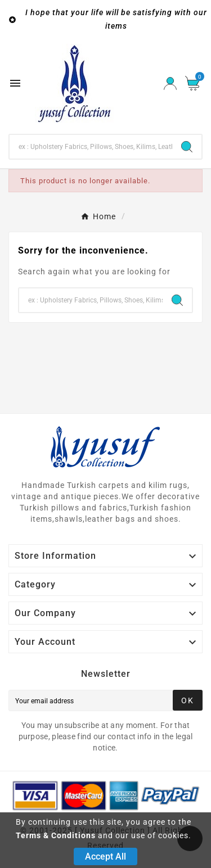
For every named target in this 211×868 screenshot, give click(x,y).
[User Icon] (170, 83)
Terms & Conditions (56, 835)
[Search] (91, 147)
